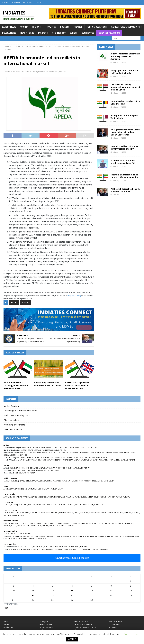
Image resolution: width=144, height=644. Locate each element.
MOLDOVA (62, 505)
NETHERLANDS (128, 523)
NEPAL (44, 489)
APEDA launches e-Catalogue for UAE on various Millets (16, 386)
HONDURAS (59, 547)
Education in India (12, 420)
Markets (43, 33)
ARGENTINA (21, 549)
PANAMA (84, 547)
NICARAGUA (75, 547)
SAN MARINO (31, 526)
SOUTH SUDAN (86, 457)
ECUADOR (57, 549)
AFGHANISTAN (9, 489)
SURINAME (86, 549)
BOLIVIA (29, 549)
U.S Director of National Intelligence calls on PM (123, 162)
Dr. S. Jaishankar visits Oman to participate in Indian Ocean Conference (125, 132)
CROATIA (42, 513)
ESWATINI (50, 460)
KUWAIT (35, 481)
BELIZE (20, 547)
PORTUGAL (21, 526)
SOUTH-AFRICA (114, 460)
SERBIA (14, 515)
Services (112, 630)
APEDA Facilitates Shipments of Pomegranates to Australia (125, 56)
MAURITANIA (96, 452)
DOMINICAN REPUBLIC (69, 536)
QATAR (64, 481)
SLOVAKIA (136, 513)
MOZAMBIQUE (95, 460)
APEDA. (14, 302)
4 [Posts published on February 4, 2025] (33, 586)
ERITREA (46, 457)
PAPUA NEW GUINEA (79, 497)
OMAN (49, 481)
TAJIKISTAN (77, 505)
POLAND (120, 513)
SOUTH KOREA (53, 470)
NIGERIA (109, 452)
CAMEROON (27, 448)
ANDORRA (14, 523)
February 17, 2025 (119, 107)
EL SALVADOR (38, 547)
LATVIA (77, 513)
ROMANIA (128, 513)
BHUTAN (29, 489)
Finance (78, 27)
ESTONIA (63, 513)
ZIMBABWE (131, 460)
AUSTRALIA (16, 470)
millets (26, 302)
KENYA (52, 457)
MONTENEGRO (95, 513)
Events (74, 33)
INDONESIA (29, 468)
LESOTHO (58, 460)
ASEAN (6, 465)
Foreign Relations (97, 27)
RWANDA (59, 457)
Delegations (9, 33)
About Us (113, 627)
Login (38, 2)
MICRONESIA (43, 497)
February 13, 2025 (119, 152)
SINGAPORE (70, 468)
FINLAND (45, 523)
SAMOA (90, 497)
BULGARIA (34, 513)
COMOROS (42, 460)
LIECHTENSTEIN (104, 523)
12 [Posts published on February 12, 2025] (52, 590)
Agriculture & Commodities (126, 27)
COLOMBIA (48, 549)
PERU (80, 549)
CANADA (7, 534)
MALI (103, 452)
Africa (6, 621)
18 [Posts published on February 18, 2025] (33, 595)
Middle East (8, 627)
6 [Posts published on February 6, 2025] (72, 586)
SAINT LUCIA (129, 536)
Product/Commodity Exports (86, 627)
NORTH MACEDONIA (108, 513)
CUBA (58, 536)
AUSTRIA (7, 523)
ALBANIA (7, 513)
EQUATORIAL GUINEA (82, 448)
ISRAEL (22, 481)
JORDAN (29, 481)
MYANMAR (51, 468)
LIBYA (42, 450)
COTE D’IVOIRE (53, 452)
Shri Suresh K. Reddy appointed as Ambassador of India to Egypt (125, 87)
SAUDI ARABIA (73, 481)
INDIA (28, 470)
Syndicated (88, 33)
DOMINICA (82, 536)
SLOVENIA (7, 515)
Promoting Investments (14, 425)
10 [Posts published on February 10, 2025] (13, 590)
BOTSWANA (33, 460)
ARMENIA (7, 505)
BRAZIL (36, 549)
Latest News (9, 27)
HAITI (97, 536)
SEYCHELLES (67, 457)
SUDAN (57, 450)
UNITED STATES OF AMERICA (21, 534)
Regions (36, 27)
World (24, 27)
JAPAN (33, 470)
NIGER (115, 452)
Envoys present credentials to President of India (124, 72)
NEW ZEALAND (42, 470)
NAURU (51, 497)
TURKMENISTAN (87, 505)
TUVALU (119, 497)
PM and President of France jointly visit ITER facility (125, 148)
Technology (59, 33)
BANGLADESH (20, 489)
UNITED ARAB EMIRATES (99, 481)
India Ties (28, 71)
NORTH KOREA (30, 473)
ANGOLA (24, 460)
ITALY (96, 523)
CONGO (61, 448)
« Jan (6, 608)
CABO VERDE (42, 452)
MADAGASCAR (68, 460)
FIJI (14, 497)
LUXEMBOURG (116, 523)
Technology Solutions (83, 624)
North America (45, 630)
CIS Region (43, 621)
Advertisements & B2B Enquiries (72, 558)
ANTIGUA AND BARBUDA (29, 536)
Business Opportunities (22, 2)
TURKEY (87, 481)
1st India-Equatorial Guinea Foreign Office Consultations (125, 176)
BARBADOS (51, 536)
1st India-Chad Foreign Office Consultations (125, 103)
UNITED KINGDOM (67, 526)
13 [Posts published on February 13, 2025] (72, 590)
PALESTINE (57, 481)
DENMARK (37, 523)
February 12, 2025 (119, 180)
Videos (5, 2)
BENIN (22, 452)
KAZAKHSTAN (41, 505)
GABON (94, 448)
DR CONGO (69, 448)
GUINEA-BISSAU (85, 452)
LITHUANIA (84, 513)
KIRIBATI (19, 497)
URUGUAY (95, 549)
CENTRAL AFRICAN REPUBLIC (42, 448)
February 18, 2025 (119, 62)
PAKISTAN (51, 489)
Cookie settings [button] (131, 634)
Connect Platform (109, 33)
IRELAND (90, 523)
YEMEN (112, 481)
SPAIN (39, 526)
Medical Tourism (11, 406)
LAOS (36, 468)
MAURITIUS (85, 460)
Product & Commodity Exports (18, 415)
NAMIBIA (105, 460)
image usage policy (74, 296)
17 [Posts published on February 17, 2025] (13, 595)
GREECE (67, 523)
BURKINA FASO (31, 452)
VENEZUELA (104, 549)
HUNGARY (75, 523)
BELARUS (24, 505)
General (63, 71)
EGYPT (31, 450)
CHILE (41, 549)
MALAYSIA (43, 468)
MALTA (14, 526)
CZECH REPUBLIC (52, 513)
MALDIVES (37, 489)
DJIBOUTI (31, 457)
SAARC (6, 630)
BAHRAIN (7, 481)
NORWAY (7, 526)
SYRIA (81, 481)
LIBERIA (37, 450)
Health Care (27, 33)
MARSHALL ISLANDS (30, 497)
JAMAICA (103, 536)
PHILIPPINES (60, 468)
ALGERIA (24, 450)
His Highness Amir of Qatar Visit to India (124, 117)
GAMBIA (62, 452)
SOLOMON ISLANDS (101, 497)
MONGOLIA (19, 473)
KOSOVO (70, 513)
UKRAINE (21, 515)
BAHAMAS (42, 536)
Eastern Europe (45, 624)
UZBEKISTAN (99, 505)
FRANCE (52, 523)
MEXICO (67, 547)
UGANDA (104, 457)
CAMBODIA (20, 468)
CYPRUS (30, 523)
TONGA (112, 497)
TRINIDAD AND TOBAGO (37, 539)
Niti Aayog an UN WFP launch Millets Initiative (48, 384)
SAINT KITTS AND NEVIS (115, 536)
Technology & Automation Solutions (20, 411)
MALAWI (77, 460)
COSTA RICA (28, 547)
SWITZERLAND (54, 526)
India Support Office (13, 429)
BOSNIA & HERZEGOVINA (20, 513)
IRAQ (17, 481)
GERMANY (59, 523)
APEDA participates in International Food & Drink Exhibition (77, 386)
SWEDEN (45, 526)
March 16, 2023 (13, 71)
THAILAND (79, 468)
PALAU (68, 497)
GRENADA (90, 536)
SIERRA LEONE (16, 455)
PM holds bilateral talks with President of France (125, 190)
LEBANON (43, 481)
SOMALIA (76, 457)
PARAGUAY (73, 549)
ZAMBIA (123, 460)
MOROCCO (49, 450)
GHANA (69, 452)
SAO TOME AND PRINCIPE (128, 452)
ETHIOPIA (38, 457)
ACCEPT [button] (72, 639)
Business (65, 27)
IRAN (13, 481)
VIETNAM (87, 468)
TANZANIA (96, 457)
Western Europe (46, 627)
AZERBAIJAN (15, 505)
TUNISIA (63, 450)
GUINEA (75, 452)
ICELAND (82, 523)
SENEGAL (7, 455)
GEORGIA (32, 505)
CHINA (23, 470)
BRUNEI (12, 468)
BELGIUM (22, 523)
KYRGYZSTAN (52, 505)
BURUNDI (23, 457)
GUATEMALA (49, 547)
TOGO (25, 455)
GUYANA (64, 549)
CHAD (56, 448)
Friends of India (115, 621)
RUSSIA (69, 505)
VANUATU (126, 497)
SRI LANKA (59, 489)
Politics (51, 27)
